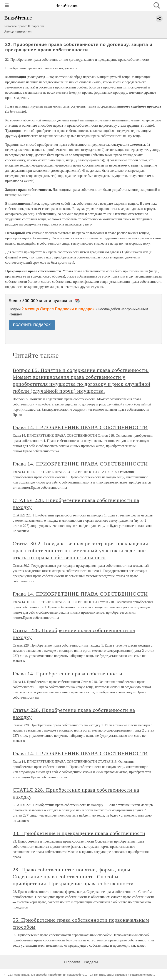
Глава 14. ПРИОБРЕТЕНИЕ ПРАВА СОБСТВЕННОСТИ (80, 427)
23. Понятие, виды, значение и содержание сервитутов (126, 975)
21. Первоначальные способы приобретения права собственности (51, 975)
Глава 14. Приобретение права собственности (68, 674)
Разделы (91, 962)
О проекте (72, 962)
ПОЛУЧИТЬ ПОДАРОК (32, 325)
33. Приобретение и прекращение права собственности (79, 833)
